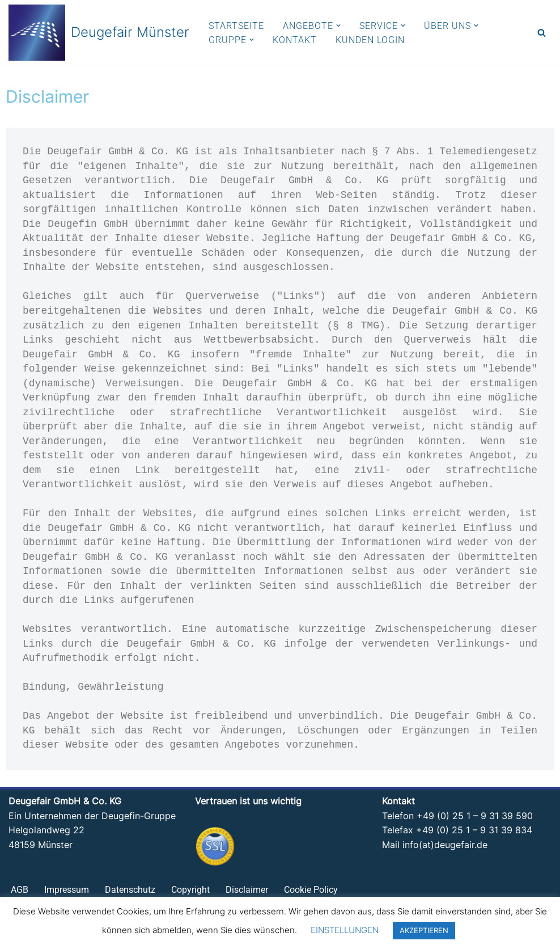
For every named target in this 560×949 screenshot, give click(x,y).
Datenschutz (130, 891)
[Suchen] (542, 33)
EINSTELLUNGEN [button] (345, 930)
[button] (338, 26)
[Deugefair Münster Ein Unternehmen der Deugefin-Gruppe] (99, 33)
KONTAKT (295, 40)
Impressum (67, 891)
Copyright (190, 891)
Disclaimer (247, 891)
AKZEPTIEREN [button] (424, 930)
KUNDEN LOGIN (370, 40)
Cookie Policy (311, 891)
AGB (20, 891)
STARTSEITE (236, 26)
